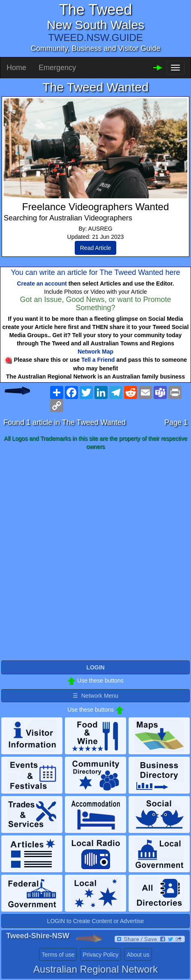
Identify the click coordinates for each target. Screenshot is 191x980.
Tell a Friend (98, 360)
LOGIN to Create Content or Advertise (96, 921)
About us (138, 955)
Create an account (42, 284)
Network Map (95, 352)
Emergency (57, 68)
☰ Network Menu (95, 696)
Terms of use (58, 955)
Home (16, 68)
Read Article (95, 248)
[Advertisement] (95, 556)
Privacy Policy (100, 955)
